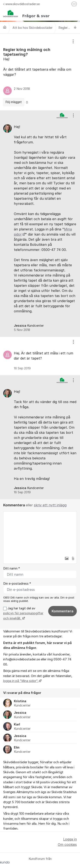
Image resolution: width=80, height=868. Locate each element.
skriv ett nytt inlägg (50, 505)
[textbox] (40, 533)
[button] (67, 558)
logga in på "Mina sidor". (21, 681)
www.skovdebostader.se (21, 4)
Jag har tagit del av (23, 613)
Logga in (70, 839)
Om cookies (67, 845)
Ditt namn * (12, 568)
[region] (40, 72)
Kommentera (63, 611)
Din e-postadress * (17, 584)
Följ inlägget (14, 102)
